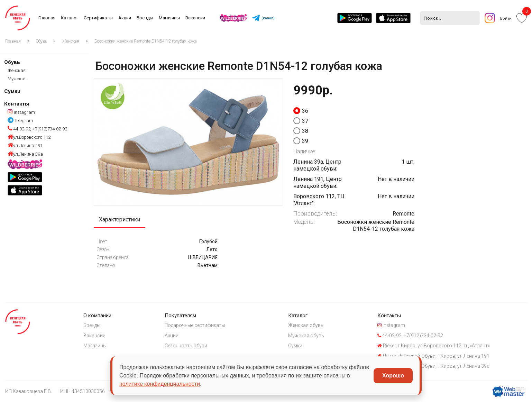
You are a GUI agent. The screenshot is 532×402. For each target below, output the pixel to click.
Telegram (20, 121)
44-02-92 (19, 129)
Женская (71, 41)
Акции (125, 18)
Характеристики (120, 220)
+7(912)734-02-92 (49, 129)
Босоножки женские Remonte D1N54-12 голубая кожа (146, 41)
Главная (47, 18)
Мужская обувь (306, 336)
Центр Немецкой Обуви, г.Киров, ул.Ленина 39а (433, 366)
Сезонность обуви (186, 346)
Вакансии (195, 18)
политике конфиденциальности (160, 384)
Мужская (17, 79)
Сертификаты (98, 18)
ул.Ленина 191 (25, 145)
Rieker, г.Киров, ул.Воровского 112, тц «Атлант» (434, 346)
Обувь (42, 41)
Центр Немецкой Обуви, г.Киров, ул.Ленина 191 (433, 356)
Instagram (21, 112)
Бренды (145, 18)
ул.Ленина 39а (25, 154)
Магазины (169, 18)
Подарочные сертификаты (195, 325)
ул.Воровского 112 (29, 137)
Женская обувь (306, 325)
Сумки (12, 91)
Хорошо (393, 376)
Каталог (70, 18)
